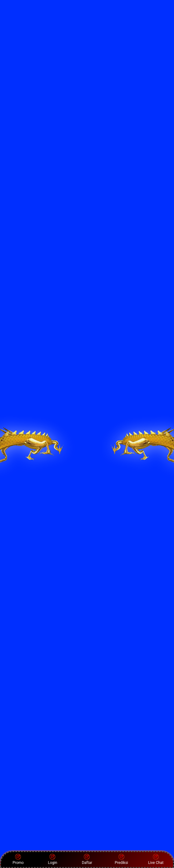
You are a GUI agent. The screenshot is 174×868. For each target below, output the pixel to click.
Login (52, 859)
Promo (18, 859)
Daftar (87, 859)
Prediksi (121, 859)
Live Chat (156, 859)
